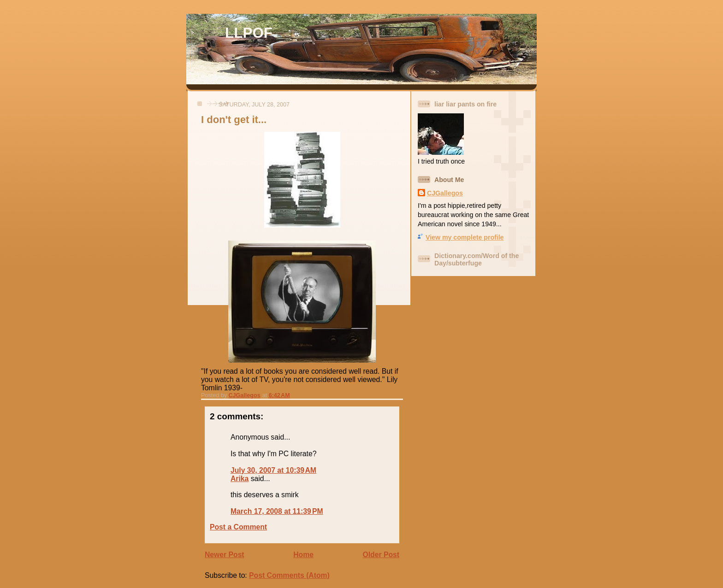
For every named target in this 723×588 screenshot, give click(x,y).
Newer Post (225, 555)
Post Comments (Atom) (289, 575)
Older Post (381, 555)
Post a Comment (238, 527)
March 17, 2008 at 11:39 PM (277, 511)
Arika (240, 479)
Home (303, 555)
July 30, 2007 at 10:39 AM (273, 470)
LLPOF (249, 33)
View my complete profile (465, 237)
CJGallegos (445, 193)
